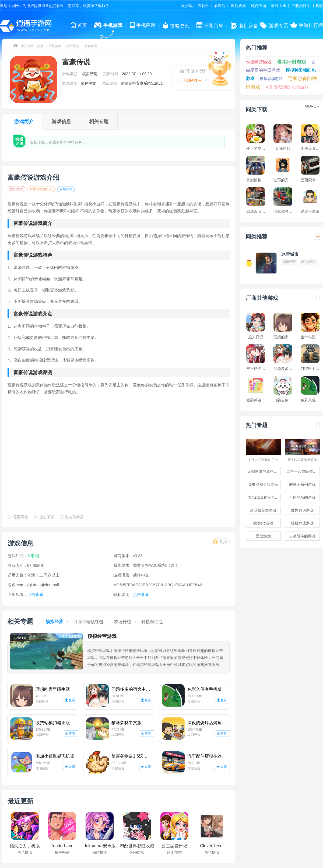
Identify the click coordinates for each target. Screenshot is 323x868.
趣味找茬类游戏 (263, 510)
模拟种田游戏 (292, 62)
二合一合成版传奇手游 (303, 471)
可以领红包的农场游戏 (287, 87)
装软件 (203, 6)
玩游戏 (187, 6)
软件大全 (279, 6)
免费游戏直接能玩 (263, 484)
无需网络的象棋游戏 (264, 471)
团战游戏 (263, 536)
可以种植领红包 (41, 189)
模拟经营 (73, 46)
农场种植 (66, 189)
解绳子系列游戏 (302, 484)
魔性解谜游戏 (302, 510)
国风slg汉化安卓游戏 (264, 497)
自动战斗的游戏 (302, 536)
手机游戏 (55, 46)
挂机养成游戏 (302, 523)
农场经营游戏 (259, 62)
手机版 (317, 6)
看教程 (220, 6)
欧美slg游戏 (263, 523)
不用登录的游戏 (302, 497)
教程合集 (238, 6)
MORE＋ (312, 106)
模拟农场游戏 (271, 79)
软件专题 (259, 6)
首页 (40, 46)
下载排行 (299, 6)
